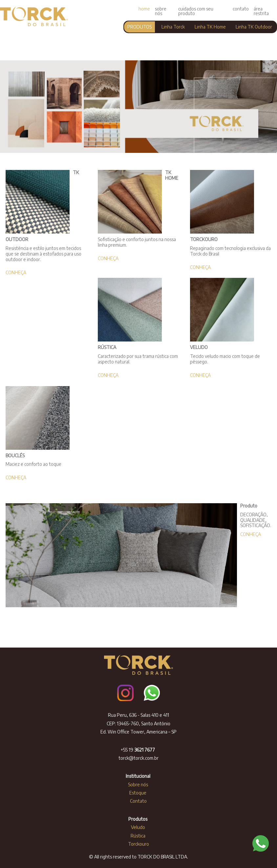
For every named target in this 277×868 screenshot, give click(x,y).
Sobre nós (138, 785)
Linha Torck (173, 27)
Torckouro (138, 844)
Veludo (138, 827)
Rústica (138, 836)
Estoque (138, 793)
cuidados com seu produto (196, 11)
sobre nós (161, 11)
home (144, 9)
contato (241, 9)
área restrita (261, 11)
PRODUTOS (139, 27)
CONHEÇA (16, 272)
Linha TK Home (210, 27)
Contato (138, 801)
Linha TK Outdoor (254, 27)
